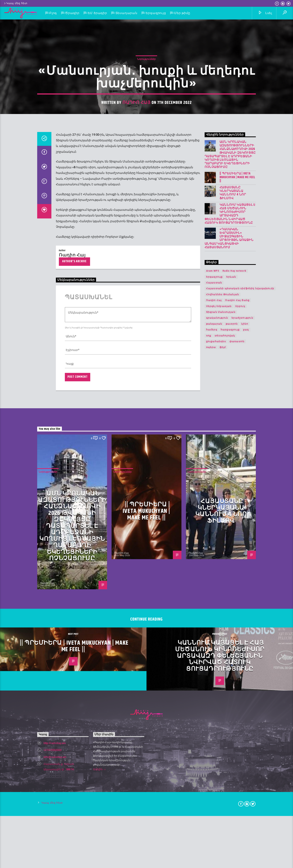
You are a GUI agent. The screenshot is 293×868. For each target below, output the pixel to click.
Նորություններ (146, 217)
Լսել (265, 13)
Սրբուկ (240, 650)
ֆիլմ (223, 691)
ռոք (209, 679)
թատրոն (232, 667)
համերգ (212, 673)
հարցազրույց (230, 673)
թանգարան (214, 667)
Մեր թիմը (182, 13)
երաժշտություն (242, 661)
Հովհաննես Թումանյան (223, 638)
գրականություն (217, 661)
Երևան (231, 620)
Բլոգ (53, 13)
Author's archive (74, 605)
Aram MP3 (213, 614)
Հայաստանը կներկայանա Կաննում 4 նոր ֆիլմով (233, 536)
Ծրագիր (72, 13)
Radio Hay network (234, 614)
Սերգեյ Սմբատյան (219, 650)
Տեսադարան (126, 13)
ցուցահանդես (216, 685)
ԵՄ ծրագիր (97, 13)
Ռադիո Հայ (137, 260)
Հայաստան (214, 626)
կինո (245, 667)
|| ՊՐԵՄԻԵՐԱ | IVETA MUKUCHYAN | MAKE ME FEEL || (237, 521)
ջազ (246, 673)
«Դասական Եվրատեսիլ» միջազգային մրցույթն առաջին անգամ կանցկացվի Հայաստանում (229, 582)
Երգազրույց (156, 13)
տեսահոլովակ (225, 679)
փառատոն (237, 685)
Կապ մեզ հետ (16, 3)
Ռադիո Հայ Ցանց (237, 644)
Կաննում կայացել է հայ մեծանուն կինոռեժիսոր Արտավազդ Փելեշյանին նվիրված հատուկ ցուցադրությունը (230, 557)
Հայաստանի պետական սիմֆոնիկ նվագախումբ (240, 632)
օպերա (211, 691)
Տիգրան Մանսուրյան (221, 656)
